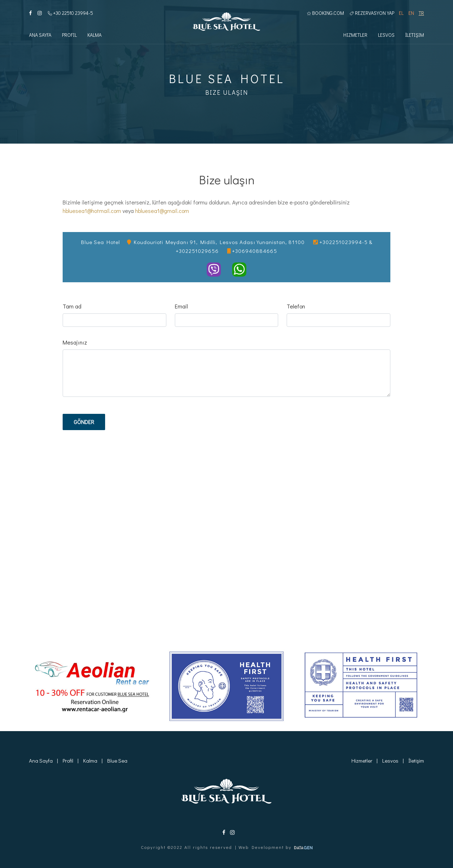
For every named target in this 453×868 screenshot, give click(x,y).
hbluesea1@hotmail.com (92, 211)
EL (401, 13)
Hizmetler (355, 35)
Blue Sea (117, 760)
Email (181, 306)
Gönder (84, 422)
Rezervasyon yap (372, 13)
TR (421, 13)
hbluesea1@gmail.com (162, 211)
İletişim (415, 35)
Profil (69, 35)
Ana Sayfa (40, 35)
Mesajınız (75, 342)
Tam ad (72, 306)
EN (411, 13)
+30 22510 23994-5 (70, 13)
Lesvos (386, 35)
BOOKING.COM (325, 13)
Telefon (296, 306)
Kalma (94, 35)
